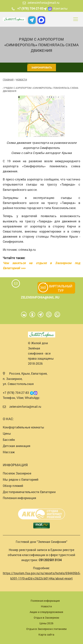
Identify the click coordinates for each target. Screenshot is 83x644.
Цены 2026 (46, 623)
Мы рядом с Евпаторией (21, 479)
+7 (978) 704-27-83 (30, 8)
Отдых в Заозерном (46, 618)
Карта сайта (46, 635)
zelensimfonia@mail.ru (44, 3)
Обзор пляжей (13, 486)
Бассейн (9, 440)
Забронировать (42, 67)
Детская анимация (17, 446)
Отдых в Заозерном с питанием (46, 629)
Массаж (9, 452)
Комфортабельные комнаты (23, 427)
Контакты (61, 8)
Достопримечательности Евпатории (29, 492)
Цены (7, 433)
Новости (22, 80)
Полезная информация (19, 498)
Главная (8, 80)
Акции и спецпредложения (46, 612)
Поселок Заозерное (17, 473)
